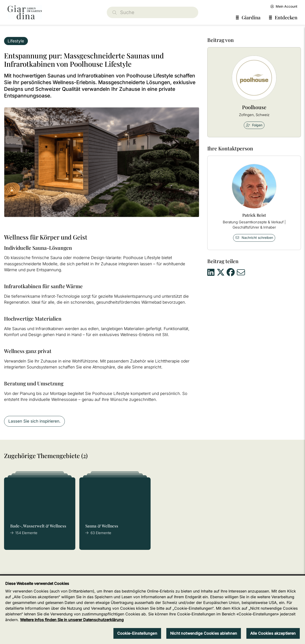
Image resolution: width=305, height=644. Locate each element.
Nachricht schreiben (254, 238)
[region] (152, 610)
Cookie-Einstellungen (137, 633)
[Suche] (152, 12)
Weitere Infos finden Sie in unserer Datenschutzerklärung (72, 620)
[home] (25, 12)
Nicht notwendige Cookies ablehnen (204, 633)
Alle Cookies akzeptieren (273, 633)
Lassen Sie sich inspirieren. (34, 421)
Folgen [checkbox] (254, 125)
